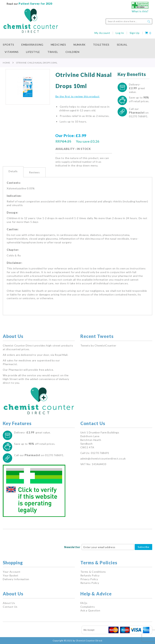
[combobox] (129, 21)
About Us (9, 603)
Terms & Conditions (93, 572)
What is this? (140, 11)
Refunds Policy (90, 575)
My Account (102, 33)
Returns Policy (90, 583)
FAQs (84, 603)
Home (7, 63)
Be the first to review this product (78, 96)
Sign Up (135, 33)
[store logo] (31, 21)
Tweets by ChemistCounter (98, 345)
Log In (120, 33)
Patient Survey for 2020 (35, 4)
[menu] (77, 48)
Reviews (34, 172)
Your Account (12, 572)
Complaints (88, 607)
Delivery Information (16, 579)
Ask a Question (90, 610)
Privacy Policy (89, 579)
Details (13, 171)
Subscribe (143, 547)
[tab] (13, 172)
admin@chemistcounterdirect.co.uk (103, 458)
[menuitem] (10, 45)
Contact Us (10, 607)
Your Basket (11, 575)
